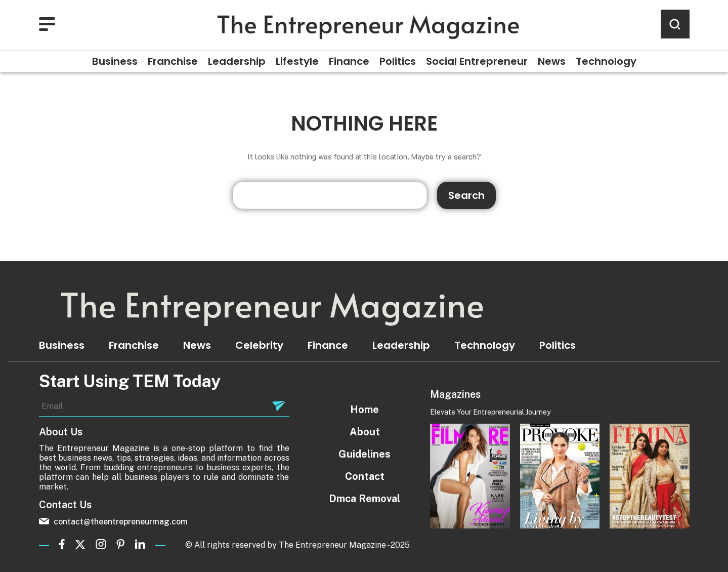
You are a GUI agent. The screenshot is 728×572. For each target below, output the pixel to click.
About (365, 432)
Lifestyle (297, 61)
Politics (398, 61)
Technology (606, 61)
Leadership (237, 61)
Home (365, 410)
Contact (365, 476)
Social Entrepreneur (477, 61)
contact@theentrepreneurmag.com (113, 522)
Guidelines (365, 454)
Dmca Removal (365, 499)
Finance (349, 61)
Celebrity (259, 345)
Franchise (173, 61)
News (552, 61)
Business (115, 61)
